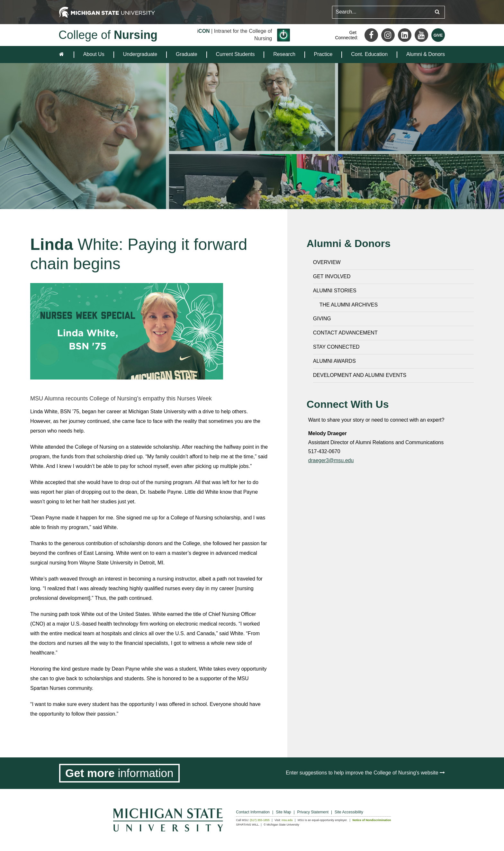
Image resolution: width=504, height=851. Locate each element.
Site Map (283, 812)
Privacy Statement (313, 812)
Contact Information (253, 812)
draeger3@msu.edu (331, 460)
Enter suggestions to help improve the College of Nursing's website (365, 773)
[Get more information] (119, 773)
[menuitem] (94, 55)
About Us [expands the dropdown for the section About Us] (94, 54)
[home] (63, 55)
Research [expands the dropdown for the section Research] (284, 54)
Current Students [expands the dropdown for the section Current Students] (235, 54)
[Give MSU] (438, 35)
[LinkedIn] (405, 35)
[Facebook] (371, 35)
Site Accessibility (349, 812)
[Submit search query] (437, 12)
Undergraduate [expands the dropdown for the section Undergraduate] (140, 54)
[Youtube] (421, 35)
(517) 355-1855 (260, 820)
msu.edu (287, 820)
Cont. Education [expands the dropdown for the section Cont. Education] (369, 54)
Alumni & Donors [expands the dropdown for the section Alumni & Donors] (426, 54)
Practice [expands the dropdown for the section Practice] (323, 54)
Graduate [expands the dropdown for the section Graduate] (187, 54)
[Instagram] (388, 35)
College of (108, 35)
